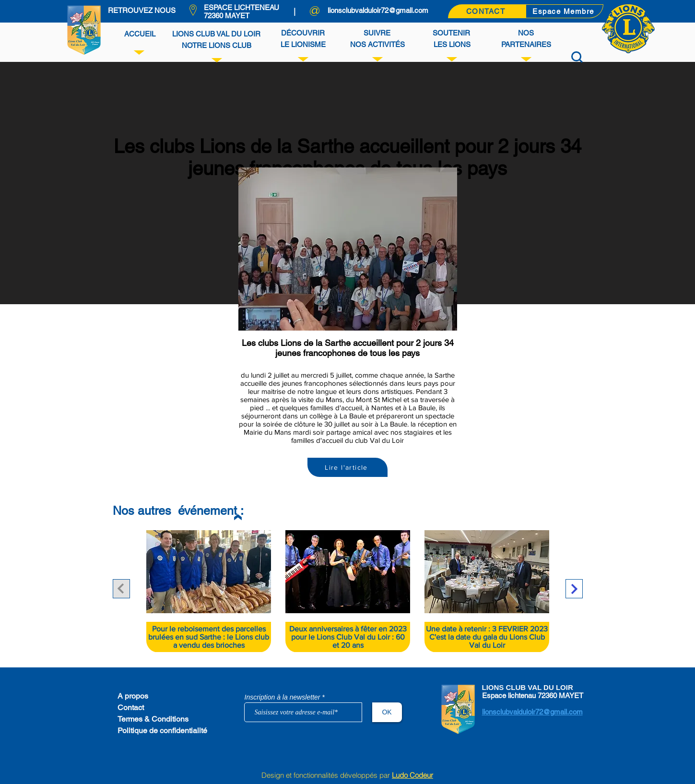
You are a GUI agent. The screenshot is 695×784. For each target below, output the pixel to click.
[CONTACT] (487, 11)
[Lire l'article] (347, 467)
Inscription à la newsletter (283, 697)
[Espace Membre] (565, 11)
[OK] (387, 712)
